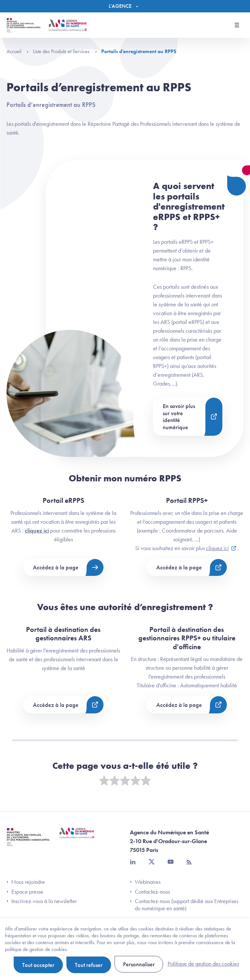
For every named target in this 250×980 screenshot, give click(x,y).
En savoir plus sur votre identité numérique (179, 417)
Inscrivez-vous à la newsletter (42, 901)
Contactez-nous (150, 892)
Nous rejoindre (26, 882)
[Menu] (125, 6)
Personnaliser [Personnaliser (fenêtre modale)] (139, 964)
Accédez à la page (56, 567)
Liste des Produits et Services (65, 51)
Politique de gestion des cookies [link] (203, 964)
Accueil (18, 51)
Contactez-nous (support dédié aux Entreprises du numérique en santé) (184, 905)
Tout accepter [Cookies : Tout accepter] (38, 965)
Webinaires (145, 882)
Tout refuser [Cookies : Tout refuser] (89, 965)
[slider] (125, 781)
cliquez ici (37, 530)
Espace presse (25, 892)
